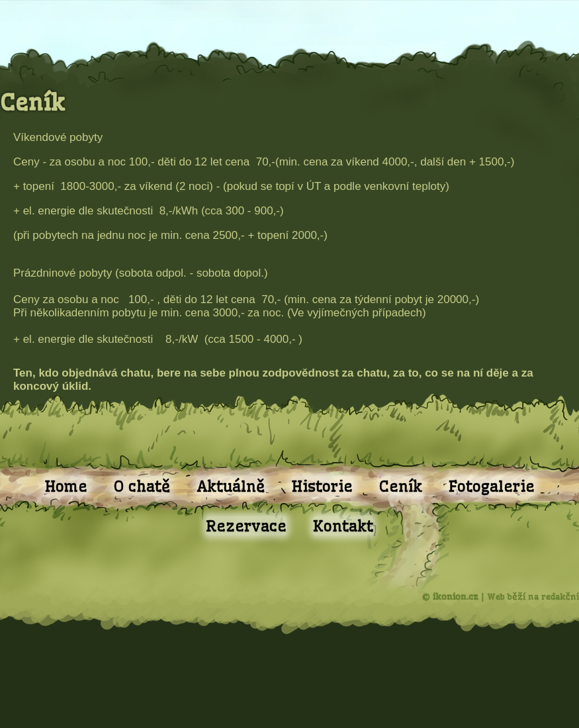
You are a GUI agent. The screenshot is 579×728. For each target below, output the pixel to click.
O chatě (142, 486)
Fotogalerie (492, 486)
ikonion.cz (456, 596)
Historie (322, 486)
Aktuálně (231, 486)
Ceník (401, 486)
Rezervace (246, 526)
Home (66, 486)
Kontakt (343, 526)
